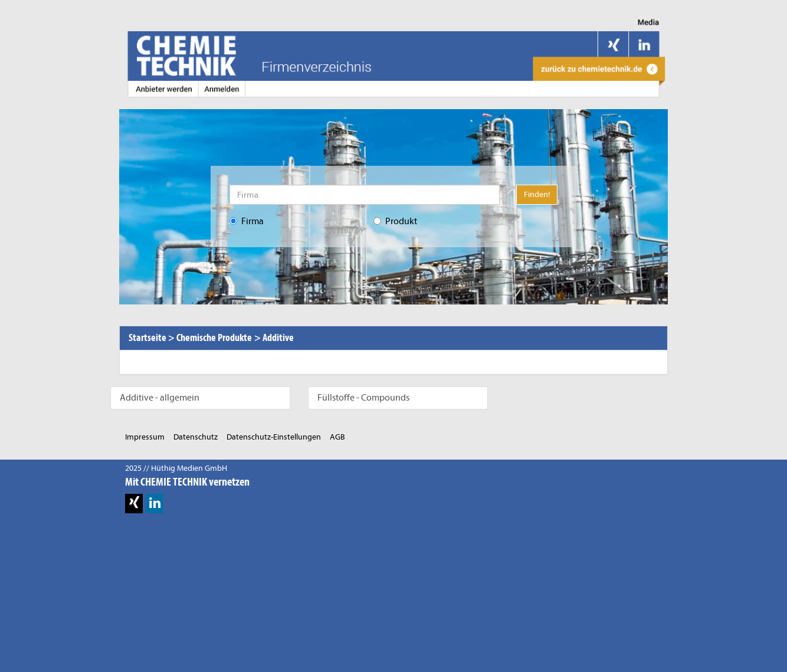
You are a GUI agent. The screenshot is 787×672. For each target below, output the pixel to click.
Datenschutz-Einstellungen (274, 437)
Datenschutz (196, 437)
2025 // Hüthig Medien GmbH (176, 468)
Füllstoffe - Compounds (363, 398)
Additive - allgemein (160, 398)
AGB (337, 437)
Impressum (145, 437)
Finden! (537, 194)
